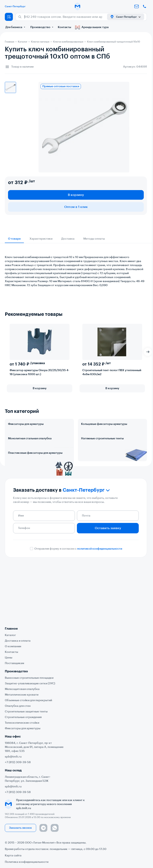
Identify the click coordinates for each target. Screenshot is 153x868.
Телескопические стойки (22, 723)
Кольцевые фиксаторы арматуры (104, 424)
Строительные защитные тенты (26, 712)
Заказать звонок (20, 828)
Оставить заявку (108, 581)
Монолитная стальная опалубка (30, 456)
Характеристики (41, 239)
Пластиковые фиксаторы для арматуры (35, 488)
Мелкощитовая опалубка (22, 689)
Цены (9, 658)
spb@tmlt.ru (13, 757)
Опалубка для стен (18, 706)
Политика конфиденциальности (27, 862)
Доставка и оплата (18, 641)
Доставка (68, 239)
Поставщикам (14, 663)
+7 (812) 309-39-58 (18, 762)
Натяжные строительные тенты (102, 456)
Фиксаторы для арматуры (26, 424)
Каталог (10, 635)
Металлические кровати (22, 695)
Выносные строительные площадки (29, 678)
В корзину (76, 195)
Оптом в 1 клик (76, 207)
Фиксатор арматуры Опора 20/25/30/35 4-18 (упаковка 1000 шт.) (39, 372)
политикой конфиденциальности (100, 602)
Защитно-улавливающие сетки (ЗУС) (30, 684)
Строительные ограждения (23, 717)
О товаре (14, 239)
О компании (13, 646)
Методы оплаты (94, 239)
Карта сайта (13, 856)
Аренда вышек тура (92, 27)
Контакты (64, 27)
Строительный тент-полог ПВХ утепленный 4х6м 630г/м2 (112, 372)
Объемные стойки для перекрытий (28, 700)
